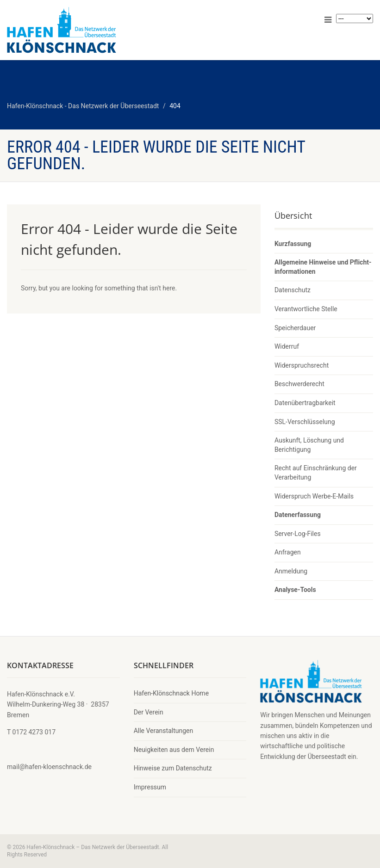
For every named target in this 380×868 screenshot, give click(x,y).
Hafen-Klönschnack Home (171, 693)
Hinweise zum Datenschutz (173, 768)
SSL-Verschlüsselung (305, 422)
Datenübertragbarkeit (305, 403)
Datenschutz (293, 290)
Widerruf (287, 346)
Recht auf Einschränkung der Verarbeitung (316, 473)
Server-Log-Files (298, 534)
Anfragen (288, 552)
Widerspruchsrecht (302, 365)
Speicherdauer (295, 328)
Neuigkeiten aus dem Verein (174, 750)
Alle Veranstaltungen (164, 731)
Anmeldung (291, 571)
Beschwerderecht (299, 384)
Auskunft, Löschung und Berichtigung (309, 445)
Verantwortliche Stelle (306, 309)
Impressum (150, 787)
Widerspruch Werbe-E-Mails (314, 496)
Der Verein (149, 712)
